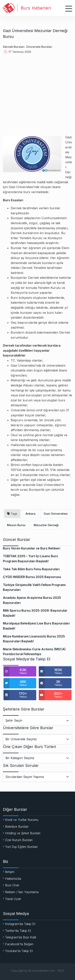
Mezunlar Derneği (46, 525)
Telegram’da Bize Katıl (21, 937)
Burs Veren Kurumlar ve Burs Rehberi (32, 548)
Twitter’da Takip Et (18, 931)
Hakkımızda (13, 879)
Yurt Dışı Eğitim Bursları (21, 847)
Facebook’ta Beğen (19, 944)
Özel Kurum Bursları (19, 840)
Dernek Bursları (14, 47)
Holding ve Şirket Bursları (23, 833)
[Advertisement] (37, 97)
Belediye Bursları (17, 827)
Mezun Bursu (16, 525)
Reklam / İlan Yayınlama (22, 892)
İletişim (10, 872)
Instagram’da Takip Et (20, 924)
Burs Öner (12, 885)
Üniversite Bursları (39, 47)
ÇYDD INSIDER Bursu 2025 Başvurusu (32, 577)
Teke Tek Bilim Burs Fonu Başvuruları (31, 569)
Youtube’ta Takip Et (19, 951)
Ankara (30, 514)
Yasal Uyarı (13, 899)
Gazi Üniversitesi (56, 514)
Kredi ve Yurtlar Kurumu (22, 820)
